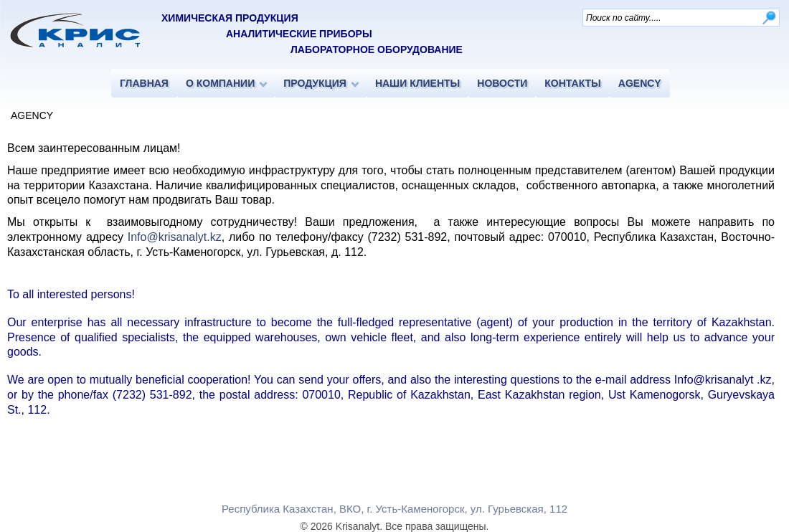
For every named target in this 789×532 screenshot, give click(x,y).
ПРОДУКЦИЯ (315, 83)
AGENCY (640, 83)
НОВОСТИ (502, 83)
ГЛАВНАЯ (144, 83)
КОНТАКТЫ (572, 83)
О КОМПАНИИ (220, 83)
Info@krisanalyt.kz (175, 237)
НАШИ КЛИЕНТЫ (417, 83)
